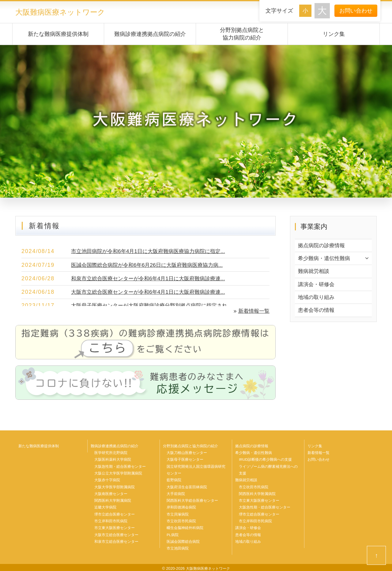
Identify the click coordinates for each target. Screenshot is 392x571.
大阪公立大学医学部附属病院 (118, 473)
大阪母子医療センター (185, 459)
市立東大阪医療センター (115, 527)
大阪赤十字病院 (107, 479)
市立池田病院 (178, 547)
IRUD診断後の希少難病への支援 (266, 459)
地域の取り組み (317, 298)
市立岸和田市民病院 (111, 520)
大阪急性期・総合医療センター (120, 466)
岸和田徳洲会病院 (181, 506)
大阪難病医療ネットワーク (62, 12)
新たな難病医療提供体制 (58, 34)
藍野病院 (174, 479)
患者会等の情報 (317, 312)
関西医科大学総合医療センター (192, 500)
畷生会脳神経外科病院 (185, 527)
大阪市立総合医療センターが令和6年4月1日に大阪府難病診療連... (152, 292)
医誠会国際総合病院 (183, 540)
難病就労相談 (315, 272)
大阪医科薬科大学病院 (113, 459)
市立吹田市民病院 (181, 520)
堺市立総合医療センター (115, 513)
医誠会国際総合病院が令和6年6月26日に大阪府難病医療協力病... (151, 265)
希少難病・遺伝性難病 (326, 259)
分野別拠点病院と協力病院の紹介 (242, 34)
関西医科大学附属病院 (113, 500)
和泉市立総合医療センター (116, 540)
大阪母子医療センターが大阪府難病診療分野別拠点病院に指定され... (156, 305)
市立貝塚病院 (178, 513)
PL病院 (173, 533)
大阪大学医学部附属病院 (115, 486)
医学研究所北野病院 (111, 452)
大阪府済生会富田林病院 (187, 486)
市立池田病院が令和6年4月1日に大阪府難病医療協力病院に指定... (152, 251)
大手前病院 (176, 493)
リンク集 (334, 34)
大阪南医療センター (111, 493)
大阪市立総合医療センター (116, 533)
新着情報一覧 (253, 311)
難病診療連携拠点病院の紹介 (150, 34)
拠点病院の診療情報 (323, 245)
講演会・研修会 (317, 285)
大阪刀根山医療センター (187, 452)
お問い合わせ (356, 11)
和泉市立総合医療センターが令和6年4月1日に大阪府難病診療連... (152, 278)
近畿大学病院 (105, 506)
